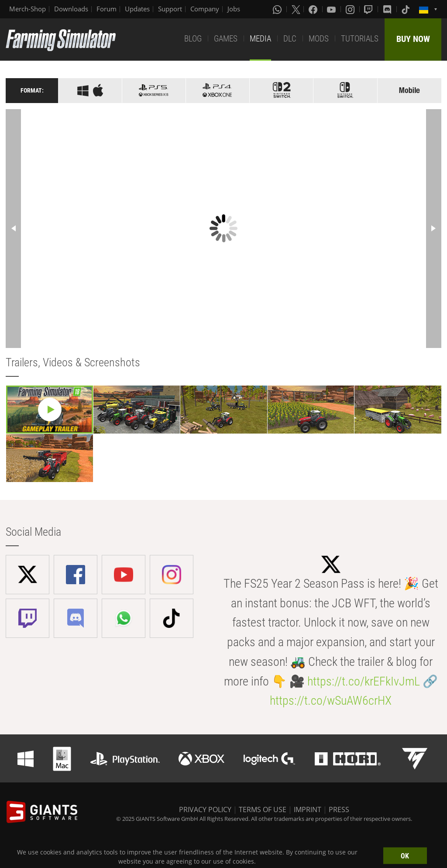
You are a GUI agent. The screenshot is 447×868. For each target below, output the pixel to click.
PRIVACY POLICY (205, 809)
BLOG (193, 39)
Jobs (234, 9)
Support (170, 9)
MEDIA (260, 39)
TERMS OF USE (263, 809)
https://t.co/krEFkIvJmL (364, 681)
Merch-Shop (28, 9)
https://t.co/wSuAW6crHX (331, 701)
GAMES (226, 39)
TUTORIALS (360, 39)
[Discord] (388, 9)
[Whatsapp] (278, 9)
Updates (137, 9)
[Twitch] (369, 9)
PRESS (339, 809)
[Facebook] (314, 9)
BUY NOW (413, 39)
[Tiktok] (406, 9)
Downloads (71, 9)
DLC (290, 39)
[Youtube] (332, 9)
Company (205, 9)
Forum (107, 9)
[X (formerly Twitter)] (296, 9)
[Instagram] (351, 9)
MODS (319, 39)
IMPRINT (308, 809)
